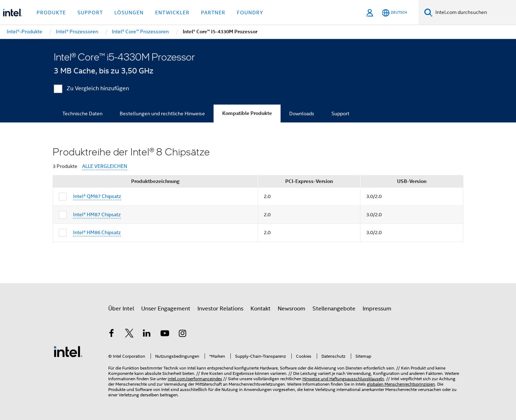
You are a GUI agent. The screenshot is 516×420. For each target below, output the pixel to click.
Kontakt (261, 309)
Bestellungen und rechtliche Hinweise (162, 114)
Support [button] (90, 13)
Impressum (377, 309)
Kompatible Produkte (247, 113)
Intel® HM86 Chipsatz (97, 232)
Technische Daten (82, 114)
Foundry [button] (250, 13)
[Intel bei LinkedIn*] (147, 334)
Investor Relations (220, 309)
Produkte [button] (51, 13)
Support (340, 114)
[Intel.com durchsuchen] (474, 13)
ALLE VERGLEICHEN (105, 166)
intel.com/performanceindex (195, 379)
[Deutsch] (395, 13)
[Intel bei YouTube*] (165, 334)
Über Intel (121, 309)
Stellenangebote (334, 309)
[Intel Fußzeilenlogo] (68, 351)
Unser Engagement (166, 309)
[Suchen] (428, 12)
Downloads (302, 114)
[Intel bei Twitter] (129, 334)
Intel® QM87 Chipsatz (97, 196)
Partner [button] (213, 13)
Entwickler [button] (172, 13)
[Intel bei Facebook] (111, 334)
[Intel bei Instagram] (182, 334)
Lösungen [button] (129, 13)
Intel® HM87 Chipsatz (97, 214)
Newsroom (292, 309)
